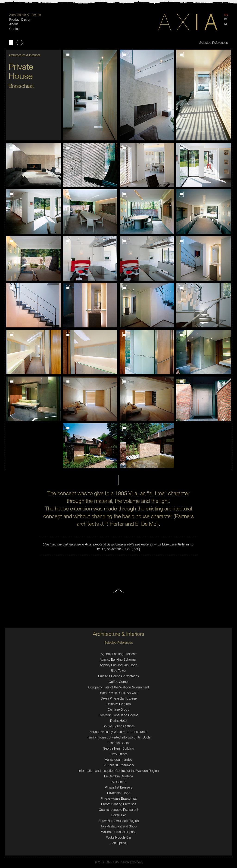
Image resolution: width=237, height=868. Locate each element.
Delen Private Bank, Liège (119, 698)
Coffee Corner (119, 682)
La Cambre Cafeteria (118, 776)
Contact (15, 29)
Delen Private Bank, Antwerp (118, 693)
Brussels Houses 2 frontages (118, 676)
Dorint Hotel (119, 721)
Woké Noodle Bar (119, 837)
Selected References (214, 43)
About (14, 24)
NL (226, 24)
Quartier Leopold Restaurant (118, 809)
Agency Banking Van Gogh (119, 665)
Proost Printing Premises (119, 804)
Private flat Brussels (118, 787)
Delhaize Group (119, 709)
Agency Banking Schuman (118, 659)
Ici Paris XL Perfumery (119, 765)
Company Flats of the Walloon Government (119, 687)
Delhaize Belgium (119, 704)
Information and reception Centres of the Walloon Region (119, 771)
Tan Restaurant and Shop (119, 826)
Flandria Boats (119, 743)
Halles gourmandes (118, 759)
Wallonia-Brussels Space (119, 832)
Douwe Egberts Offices (119, 726)
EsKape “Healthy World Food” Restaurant (118, 732)
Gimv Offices (119, 754)
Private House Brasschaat (119, 798)
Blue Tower (119, 670)
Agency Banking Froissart (119, 654)
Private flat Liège (119, 793)
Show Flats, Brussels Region (119, 821)
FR (226, 19)
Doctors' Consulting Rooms (119, 715)
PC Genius (118, 782)
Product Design (20, 19)
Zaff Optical (119, 843)
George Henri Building (118, 748)
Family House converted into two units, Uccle (119, 737)
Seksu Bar (118, 815)
